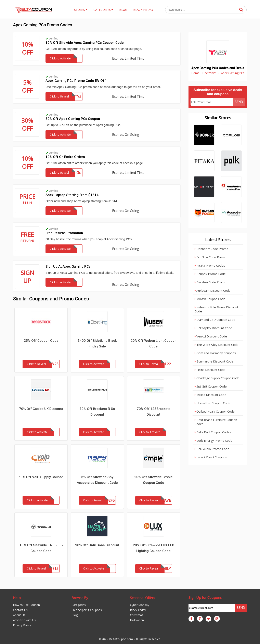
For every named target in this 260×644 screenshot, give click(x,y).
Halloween (137, 620)
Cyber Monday (140, 605)
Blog (75, 615)
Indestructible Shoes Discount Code (216, 309)
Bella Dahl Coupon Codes (213, 432)
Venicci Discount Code (211, 336)
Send (239, 102)
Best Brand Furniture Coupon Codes (216, 422)
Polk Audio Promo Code (212, 449)
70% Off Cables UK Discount (41, 409)
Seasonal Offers (142, 598)
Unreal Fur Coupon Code (212, 403)
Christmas (137, 615)
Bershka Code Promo (210, 282)
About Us (19, 615)
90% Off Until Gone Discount (97, 545)
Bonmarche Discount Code (214, 361)
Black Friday (138, 610)
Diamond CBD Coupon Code (215, 320)
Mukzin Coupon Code (210, 299)
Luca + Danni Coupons (211, 457)
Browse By (80, 598)
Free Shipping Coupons (87, 610)
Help (17, 598)
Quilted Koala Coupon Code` (215, 411)
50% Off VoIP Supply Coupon (41, 477)
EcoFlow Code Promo (211, 257)
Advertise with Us (24, 620)
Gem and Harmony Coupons (215, 353)
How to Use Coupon (26, 605)
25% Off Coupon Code (41, 341)
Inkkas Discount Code (210, 395)
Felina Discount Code (210, 370)
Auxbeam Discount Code (213, 290)
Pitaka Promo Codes (210, 265)
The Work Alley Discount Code (217, 345)
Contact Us (20, 610)
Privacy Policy (22, 625)
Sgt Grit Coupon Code (211, 386)
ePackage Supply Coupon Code (217, 378)
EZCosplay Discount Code (213, 328)
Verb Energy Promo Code (213, 440)
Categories (79, 605)
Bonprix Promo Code (210, 274)
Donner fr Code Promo (211, 249)
